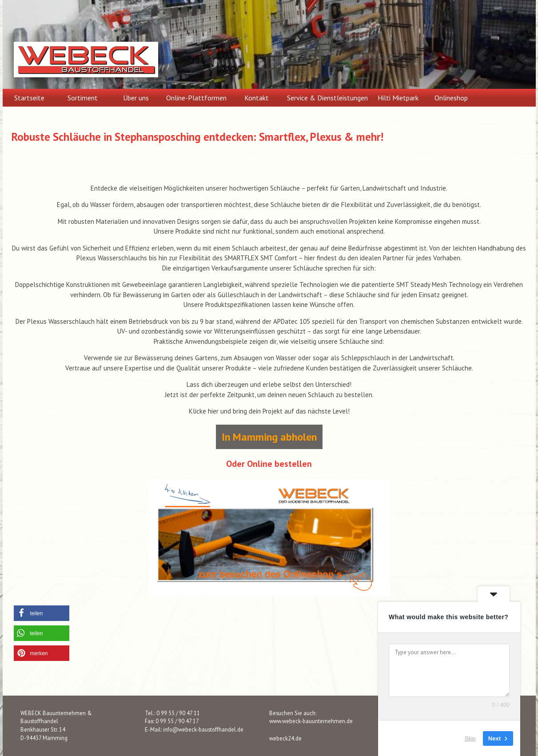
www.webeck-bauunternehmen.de (311, 721)
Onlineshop (451, 98)
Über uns (136, 98)
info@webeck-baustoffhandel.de (203, 729)
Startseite (29, 98)
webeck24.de (285, 738)
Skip (470, 738)
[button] (42, 613)
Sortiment (83, 98)
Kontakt (257, 98)
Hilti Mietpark (398, 98)
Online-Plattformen (196, 98)
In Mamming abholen (269, 437)
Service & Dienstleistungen (327, 98)
